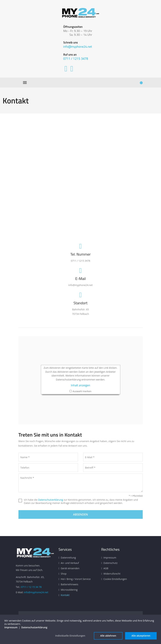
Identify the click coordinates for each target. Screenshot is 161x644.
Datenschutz (111, 563)
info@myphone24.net (78, 47)
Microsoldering (69, 590)
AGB (106, 568)
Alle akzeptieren (141, 636)
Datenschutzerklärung (51, 500)
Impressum (110, 558)
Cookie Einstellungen (115, 579)
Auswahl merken (82, 391)
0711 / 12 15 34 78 (31, 587)
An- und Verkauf (70, 563)
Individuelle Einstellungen (70, 636)
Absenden (81, 514)
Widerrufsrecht (112, 574)
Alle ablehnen (108, 636)
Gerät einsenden (70, 568)
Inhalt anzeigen (80, 385)
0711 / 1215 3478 (76, 59)
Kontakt (65, 595)
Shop (64, 574)
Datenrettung (68, 558)
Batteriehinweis (69, 584)
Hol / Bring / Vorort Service (76, 579)
